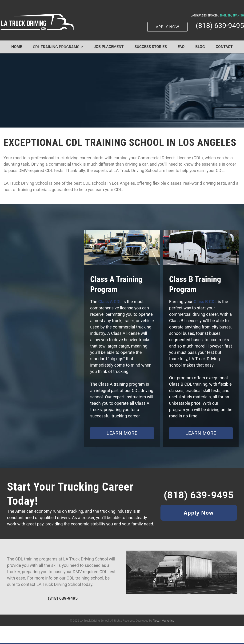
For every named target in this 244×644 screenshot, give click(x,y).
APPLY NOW (167, 27)
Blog (200, 47)
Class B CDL (205, 302)
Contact (224, 47)
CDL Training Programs (56, 47)
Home (17, 47)
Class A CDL (110, 302)
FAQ (181, 47)
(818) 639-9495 (220, 26)
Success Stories (151, 47)
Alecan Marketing (163, 627)
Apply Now (199, 512)
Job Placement (109, 47)
